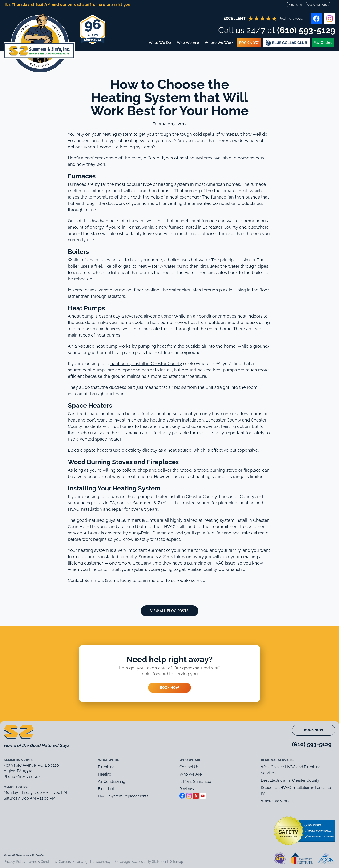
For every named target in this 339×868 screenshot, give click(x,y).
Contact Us (189, 767)
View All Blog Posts (169, 611)
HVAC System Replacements (123, 796)
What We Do (160, 43)
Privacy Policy (15, 862)
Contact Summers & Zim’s (93, 580)
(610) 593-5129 (306, 30)
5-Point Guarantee (195, 782)
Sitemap (177, 862)
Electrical (106, 789)
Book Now (249, 43)
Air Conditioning (112, 782)
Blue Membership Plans (286, 43)
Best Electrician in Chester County (291, 780)
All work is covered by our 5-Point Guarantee (129, 533)
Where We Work (219, 43)
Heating (105, 774)
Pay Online (323, 43)
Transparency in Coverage (110, 862)
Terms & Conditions (42, 862)
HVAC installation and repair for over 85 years (113, 509)
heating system (117, 134)
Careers (65, 862)
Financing (295, 5)
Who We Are (188, 43)
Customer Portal (318, 5)
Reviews (187, 789)
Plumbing (106, 767)
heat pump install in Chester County (146, 364)
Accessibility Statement (150, 862)
